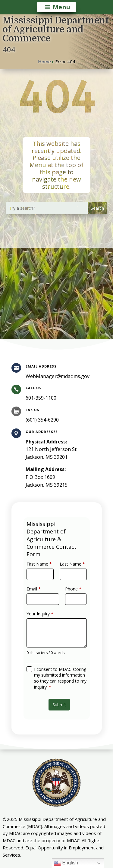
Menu (61, 7)
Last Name (69, 574)
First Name (42, 574)
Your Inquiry (43, 615)
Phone (70, 594)
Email (38, 594)
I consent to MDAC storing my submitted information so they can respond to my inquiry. (60, 667)
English (66, 863)
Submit (59, 689)
